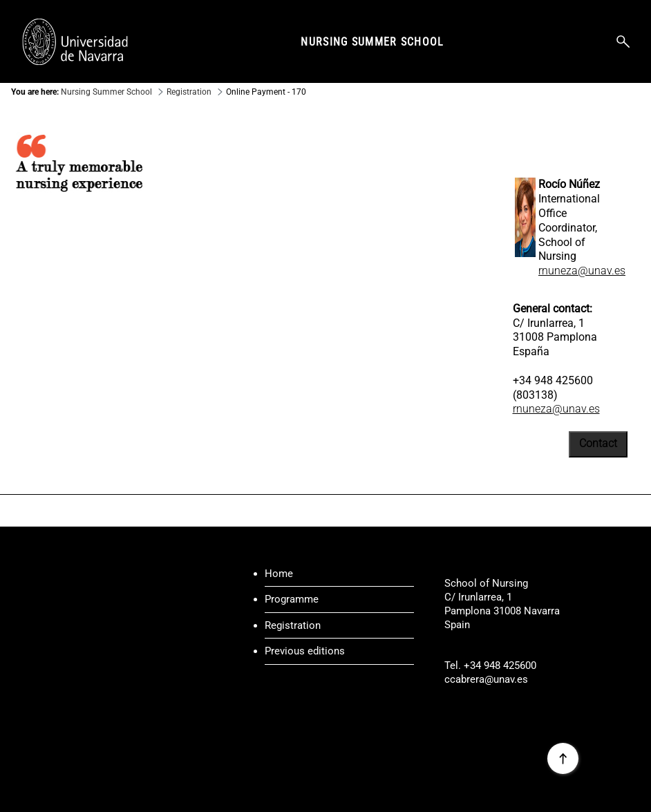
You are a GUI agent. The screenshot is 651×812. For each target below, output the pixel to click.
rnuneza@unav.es (582, 271)
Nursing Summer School (372, 42)
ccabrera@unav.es (486, 679)
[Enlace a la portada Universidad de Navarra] (75, 42)
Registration (293, 625)
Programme (292, 599)
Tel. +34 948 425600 (490, 665)
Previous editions (305, 651)
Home (279, 574)
